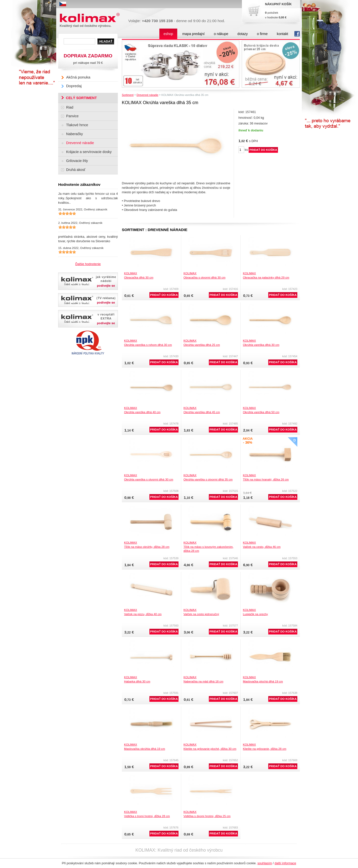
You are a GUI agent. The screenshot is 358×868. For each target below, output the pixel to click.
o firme (262, 34)
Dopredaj (74, 86)
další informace (285, 863)
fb (297, 34)
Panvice (72, 116)
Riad (70, 107)
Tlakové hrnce (77, 125)
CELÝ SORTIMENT (81, 98)
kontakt (283, 34)
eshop (168, 34)
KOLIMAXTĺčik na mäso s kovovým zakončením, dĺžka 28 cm (208, 547)
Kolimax (91, 18)
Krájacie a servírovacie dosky (89, 152)
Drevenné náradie (147, 95)
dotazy (243, 34)
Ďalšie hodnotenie (88, 264)
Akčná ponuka (78, 77)
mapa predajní (193, 34)
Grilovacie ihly (77, 161)
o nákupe (221, 34)
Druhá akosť (76, 170)
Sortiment (128, 95)
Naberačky (74, 134)
